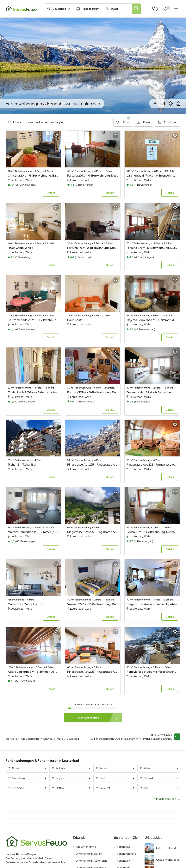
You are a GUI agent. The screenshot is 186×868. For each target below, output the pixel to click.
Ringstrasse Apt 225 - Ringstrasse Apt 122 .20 (93, 465)
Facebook (155, 104)
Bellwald (148, 778)
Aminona (60, 768)
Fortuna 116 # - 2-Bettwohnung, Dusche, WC (93, 248)
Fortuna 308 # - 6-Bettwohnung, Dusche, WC (93, 392)
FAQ (155, 9)
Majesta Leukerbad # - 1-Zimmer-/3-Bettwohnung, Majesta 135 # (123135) (33, 532)
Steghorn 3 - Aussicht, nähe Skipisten (152, 604)
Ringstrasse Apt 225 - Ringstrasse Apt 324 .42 (93, 532)
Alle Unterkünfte (86, 847)
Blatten (60, 788)
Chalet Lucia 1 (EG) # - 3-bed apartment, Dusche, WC (33, 392)
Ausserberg (18, 778)
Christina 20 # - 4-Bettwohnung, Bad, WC (33, 176)
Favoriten (168, 8)
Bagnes (60, 778)
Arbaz (147, 768)
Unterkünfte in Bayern (89, 854)
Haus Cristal (75, 320)
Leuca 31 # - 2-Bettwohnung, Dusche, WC (152, 532)
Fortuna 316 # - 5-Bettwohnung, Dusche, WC (152, 248)
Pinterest (170, 104)
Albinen (16, 768)
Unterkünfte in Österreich (91, 861)
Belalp (103, 778)
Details (51, 193)
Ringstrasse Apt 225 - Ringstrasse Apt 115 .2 (93, 672)
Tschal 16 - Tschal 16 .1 (22, 465)
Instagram (163, 104)
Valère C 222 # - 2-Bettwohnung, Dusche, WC (93, 604)
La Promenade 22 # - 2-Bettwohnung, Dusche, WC (33, 320)
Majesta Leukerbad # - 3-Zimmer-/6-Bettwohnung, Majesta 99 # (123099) (152, 320)
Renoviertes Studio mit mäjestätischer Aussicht (152, 672)
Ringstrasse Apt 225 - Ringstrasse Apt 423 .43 (152, 465)
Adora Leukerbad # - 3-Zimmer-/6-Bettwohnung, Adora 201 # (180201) (33, 672)
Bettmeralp (18, 788)
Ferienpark (124, 861)
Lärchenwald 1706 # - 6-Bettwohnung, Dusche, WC (152, 176)
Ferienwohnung (127, 854)
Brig (146, 788)
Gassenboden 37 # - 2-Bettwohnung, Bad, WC (152, 392)
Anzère (103, 768)
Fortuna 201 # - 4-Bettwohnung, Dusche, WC (93, 176)
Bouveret (105, 788)
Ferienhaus (124, 847)
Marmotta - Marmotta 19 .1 (25, 604)
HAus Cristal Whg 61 (21, 248)
